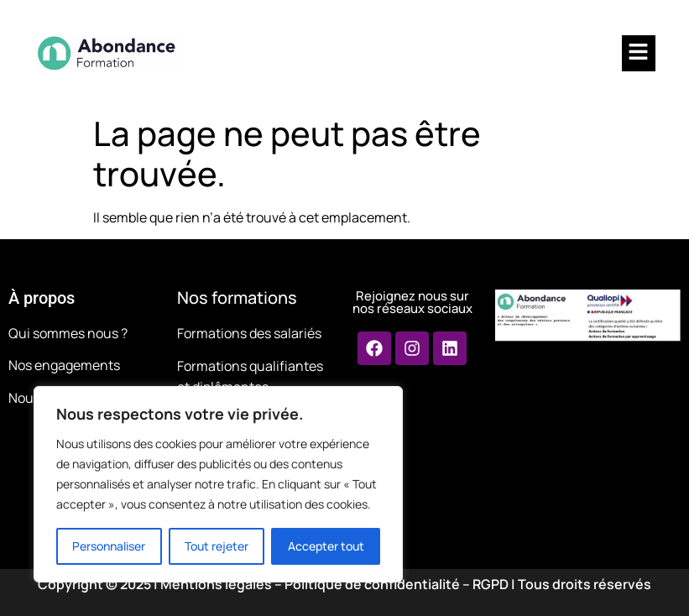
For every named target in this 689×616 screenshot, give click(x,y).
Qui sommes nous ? (68, 333)
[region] (218, 484)
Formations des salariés (249, 333)
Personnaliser (109, 546)
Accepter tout (326, 546)
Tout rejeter (217, 546)
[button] (639, 53)
